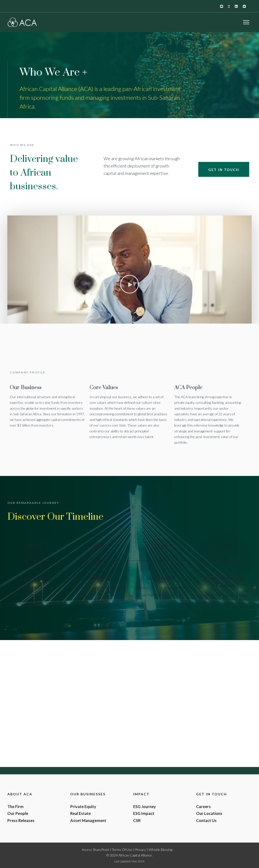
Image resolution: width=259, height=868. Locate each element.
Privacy (141, 850)
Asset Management (88, 820)
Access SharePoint (95, 850)
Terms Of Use (122, 850)
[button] (129, 284)
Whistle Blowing (160, 850)
